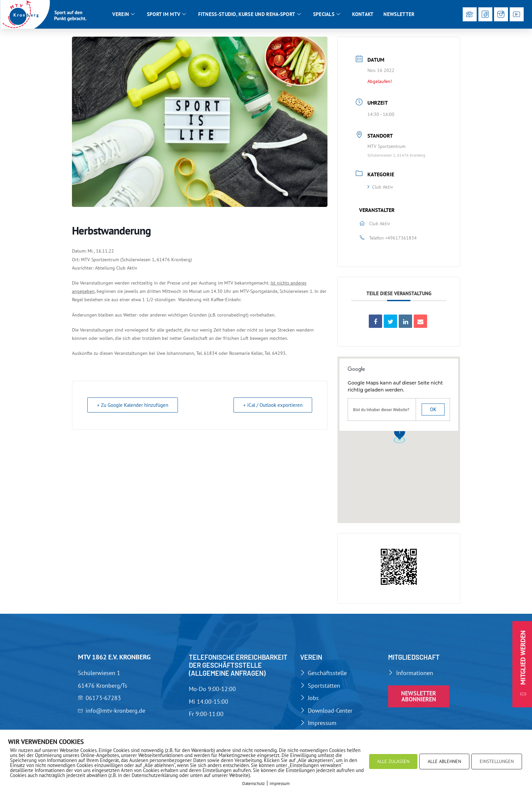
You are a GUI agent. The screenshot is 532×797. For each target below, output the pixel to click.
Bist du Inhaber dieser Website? (381, 412)
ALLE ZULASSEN (393, 761)
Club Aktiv (380, 189)
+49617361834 (401, 240)
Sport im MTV (167, 14)
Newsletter (399, 14)
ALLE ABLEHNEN (444, 761)
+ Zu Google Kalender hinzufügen (133, 407)
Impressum (280, 784)
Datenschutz (254, 784)
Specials (327, 14)
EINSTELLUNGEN (497, 761)
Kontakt (363, 14)
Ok (433, 411)
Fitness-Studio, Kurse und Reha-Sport (250, 14)
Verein (123, 14)
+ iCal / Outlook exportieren (273, 407)
